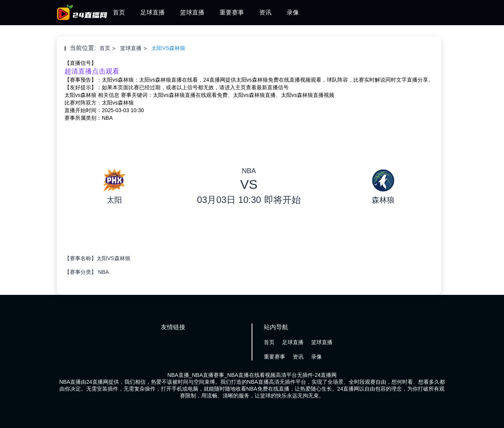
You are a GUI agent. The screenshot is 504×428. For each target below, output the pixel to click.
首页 (119, 12)
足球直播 (152, 12)
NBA (104, 272)
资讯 (265, 12)
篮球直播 (192, 12)
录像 (293, 12)
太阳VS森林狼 (168, 48)
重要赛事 (232, 12)
